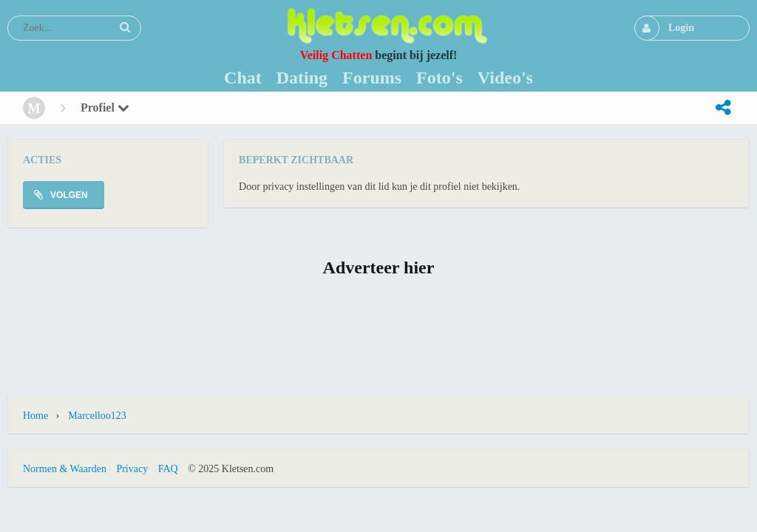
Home (35, 416)
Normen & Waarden (65, 469)
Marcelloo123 (97, 416)
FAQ (168, 469)
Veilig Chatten (336, 55)
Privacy (132, 469)
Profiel (105, 108)
